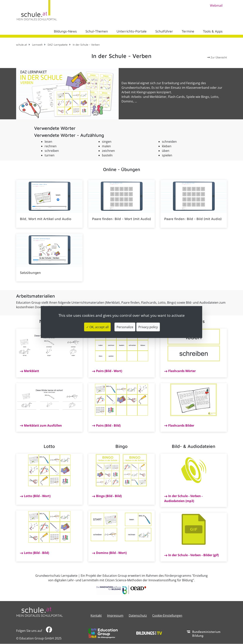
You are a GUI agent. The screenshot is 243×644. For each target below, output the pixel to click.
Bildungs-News (65, 31)
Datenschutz (138, 615)
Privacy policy (148, 327)
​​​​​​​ (49, 631)
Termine (188, 31)
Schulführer (164, 31)
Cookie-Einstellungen (167, 615)
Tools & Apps (213, 31)
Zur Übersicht (217, 57)
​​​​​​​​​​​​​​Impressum (115, 615)
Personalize (125, 327)
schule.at (22, 45)
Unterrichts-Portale (132, 31)
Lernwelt (37, 45)
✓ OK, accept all (97, 327)
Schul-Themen (97, 31)
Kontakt (96, 615)
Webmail (216, 6)
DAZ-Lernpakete (58, 45)
